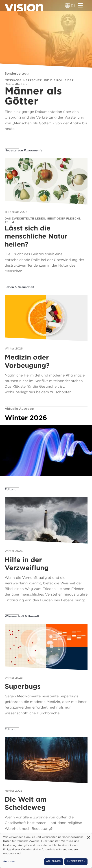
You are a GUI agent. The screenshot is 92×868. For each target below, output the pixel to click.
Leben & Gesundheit (20, 287)
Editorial (11, 489)
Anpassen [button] (10, 861)
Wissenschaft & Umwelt (22, 616)
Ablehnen (54, 861)
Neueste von (24, 150)
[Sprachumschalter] (68, 5)
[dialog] (46, 850)
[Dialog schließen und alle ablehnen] (89, 836)
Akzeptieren (76, 861)
